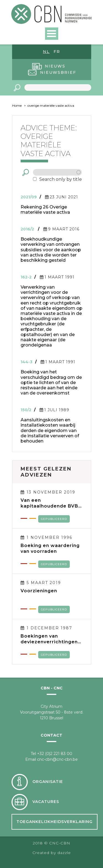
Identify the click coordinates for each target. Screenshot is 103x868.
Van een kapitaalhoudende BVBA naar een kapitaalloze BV (51, 503)
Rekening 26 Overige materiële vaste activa (45, 210)
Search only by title (61, 179)
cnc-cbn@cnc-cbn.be (57, 759)
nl (46, 52)
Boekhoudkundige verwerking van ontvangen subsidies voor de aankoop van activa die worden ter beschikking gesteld (51, 250)
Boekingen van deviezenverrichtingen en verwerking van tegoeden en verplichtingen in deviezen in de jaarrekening (49, 639)
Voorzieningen (39, 591)
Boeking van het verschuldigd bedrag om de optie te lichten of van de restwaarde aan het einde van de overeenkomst (51, 382)
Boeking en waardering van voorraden (50, 548)
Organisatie (48, 782)
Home (17, 105)
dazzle (64, 853)
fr (57, 52)
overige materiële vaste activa (51, 105)
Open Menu (52, 34)
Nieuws (55, 66)
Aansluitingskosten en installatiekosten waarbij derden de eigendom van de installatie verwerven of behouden (50, 430)
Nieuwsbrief (58, 72)
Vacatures (46, 802)
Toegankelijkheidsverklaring (55, 822)
